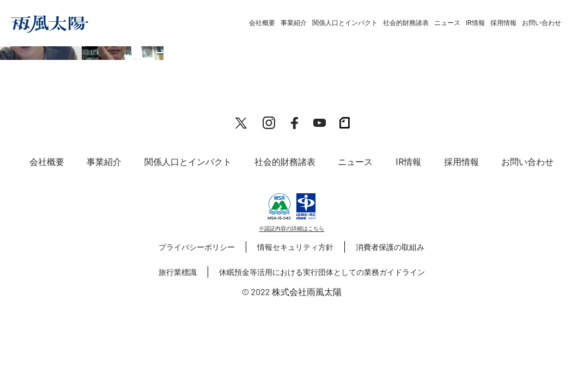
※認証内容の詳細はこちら (291, 228)
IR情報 (475, 23)
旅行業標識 (178, 272)
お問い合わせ (542, 23)
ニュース (447, 23)
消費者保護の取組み (390, 247)
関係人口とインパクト (345, 23)
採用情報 (503, 23)
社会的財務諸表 (406, 23)
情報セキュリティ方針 (295, 247)
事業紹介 (294, 23)
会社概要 (262, 23)
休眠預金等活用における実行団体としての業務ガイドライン (322, 272)
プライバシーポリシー (197, 247)
